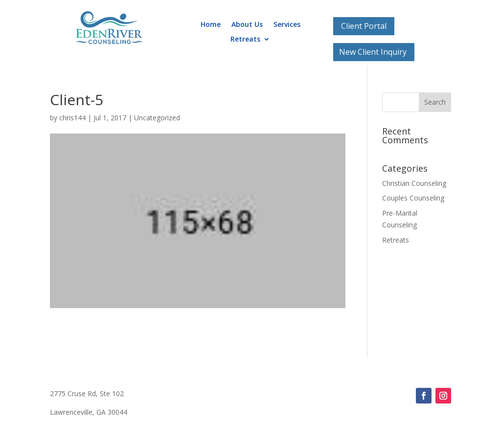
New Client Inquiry (373, 52)
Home (211, 25)
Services (287, 25)
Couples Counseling (413, 198)
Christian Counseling (414, 183)
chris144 (72, 118)
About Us (247, 25)
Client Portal (364, 26)
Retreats (245, 40)
